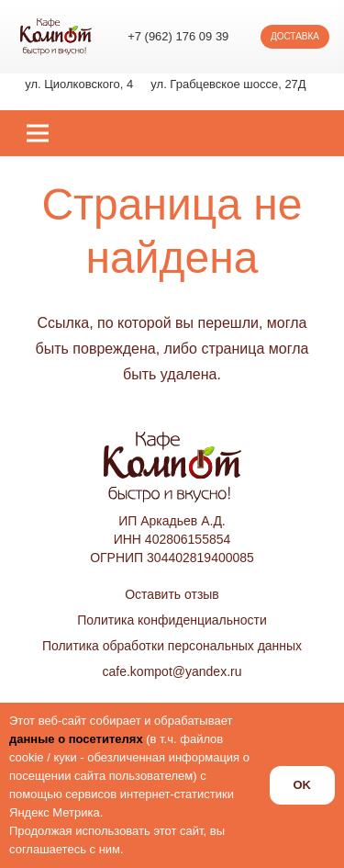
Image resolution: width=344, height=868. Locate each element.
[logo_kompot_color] (56, 37)
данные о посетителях (76, 739)
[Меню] (38, 133)
